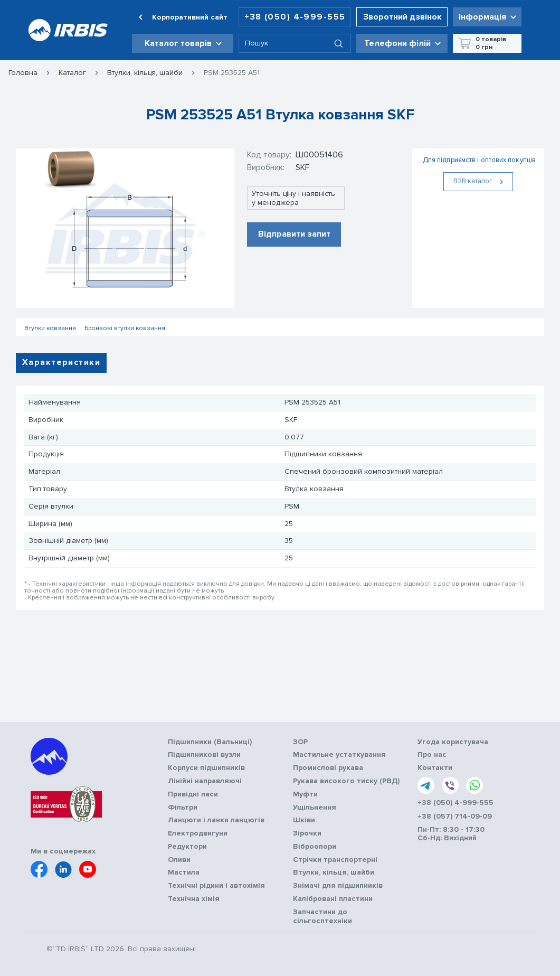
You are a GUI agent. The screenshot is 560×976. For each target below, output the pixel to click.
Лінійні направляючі (205, 781)
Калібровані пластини (333, 899)
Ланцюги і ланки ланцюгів (216, 820)
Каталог (72, 73)
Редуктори (187, 847)
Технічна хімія (194, 899)
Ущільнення (315, 808)
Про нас (432, 755)
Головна (23, 73)
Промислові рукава (328, 768)
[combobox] (295, 43)
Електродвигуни (198, 833)
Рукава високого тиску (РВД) (346, 781)
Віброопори (315, 847)
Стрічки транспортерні (335, 860)
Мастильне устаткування (339, 755)
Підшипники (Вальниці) (210, 742)
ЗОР (300, 742)
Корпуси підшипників (206, 768)
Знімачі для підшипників (338, 886)
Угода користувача (453, 742)
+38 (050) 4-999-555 (295, 17)
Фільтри (183, 808)
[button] (183, 43)
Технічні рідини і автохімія (216, 886)
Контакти (435, 768)
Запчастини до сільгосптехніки (322, 917)
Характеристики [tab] (61, 362)
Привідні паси (193, 794)
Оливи (179, 860)
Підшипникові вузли (204, 755)
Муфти (305, 794)
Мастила (184, 872)
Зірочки (307, 833)
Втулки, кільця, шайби (145, 73)
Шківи (304, 820)
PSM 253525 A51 (232, 73)
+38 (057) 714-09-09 (455, 817)
